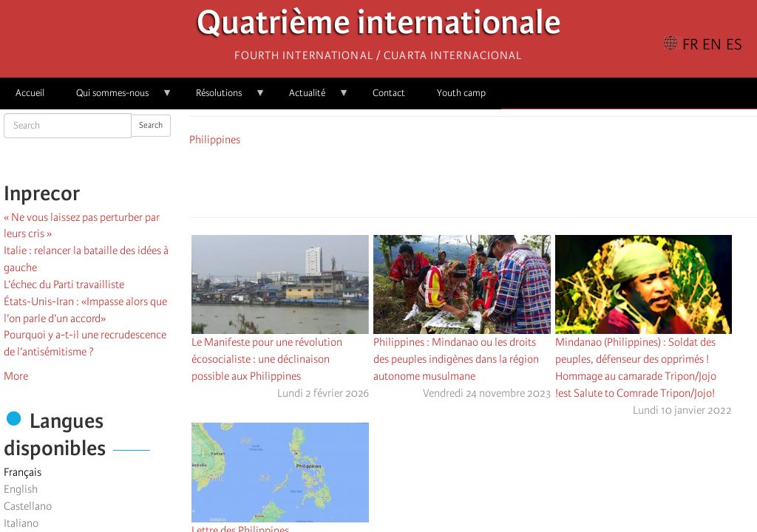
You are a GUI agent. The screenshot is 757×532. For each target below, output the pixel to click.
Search (151, 125)
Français (23, 472)
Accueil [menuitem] (30, 93)
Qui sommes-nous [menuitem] (116, 98)
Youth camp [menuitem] (461, 93)
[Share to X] (452, 180)
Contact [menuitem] (389, 93)
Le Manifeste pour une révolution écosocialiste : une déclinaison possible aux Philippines (267, 359)
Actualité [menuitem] (311, 98)
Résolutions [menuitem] (223, 98)
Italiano (21, 523)
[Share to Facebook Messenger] (473, 180)
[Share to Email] (494, 180)
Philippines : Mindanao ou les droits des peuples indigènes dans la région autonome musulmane (456, 359)
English (21, 489)
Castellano (28, 506)
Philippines (215, 140)
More (16, 376)
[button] (515, 180)
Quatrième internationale (379, 26)
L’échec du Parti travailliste (64, 284)
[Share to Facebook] (432, 180)
